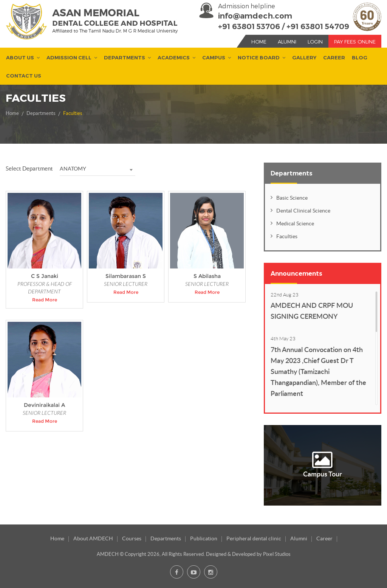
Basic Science (292, 198)
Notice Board (259, 58)
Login (315, 42)
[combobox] (98, 169)
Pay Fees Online (355, 42)
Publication (204, 538)
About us (20, 58)
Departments (125, 58)
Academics (174, 58)
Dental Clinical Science (303, 211)
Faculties (73, 113)
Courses (132, 538)
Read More (45, 300)
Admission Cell (69, 58)
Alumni (287, 42)
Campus (214, 58)
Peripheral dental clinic (254, 538)
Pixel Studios (277, 554)
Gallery (304, 58)
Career (334, 58)
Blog (360, 58)
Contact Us (24, 76)
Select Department (29, 168)
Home (259, 42)
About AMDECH (93, 538)
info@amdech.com (255, 16)
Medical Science (295, 223)
